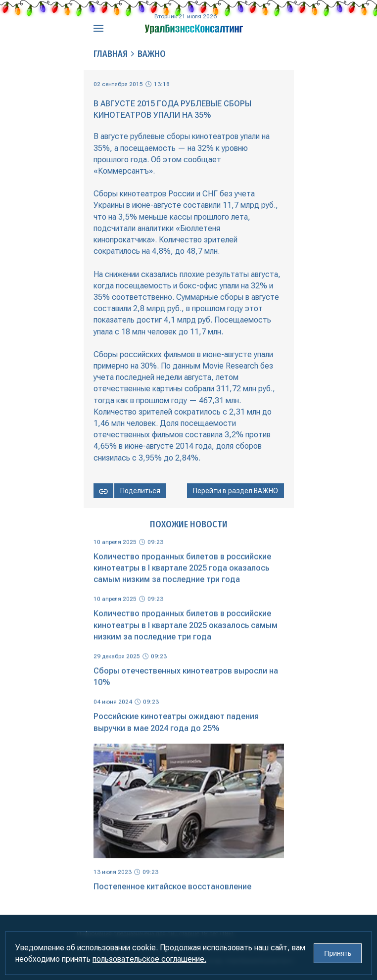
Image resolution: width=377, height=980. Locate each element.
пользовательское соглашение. (149, 959)
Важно (152, 54)
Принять (338, 953)
